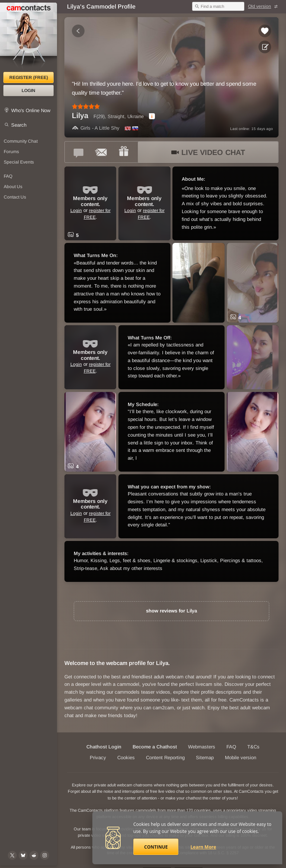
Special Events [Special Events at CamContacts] (19, 162)
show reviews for (171, 611)
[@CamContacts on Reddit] (34, 855)
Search (19, 125)
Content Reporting (165, 758)
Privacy (98, 758)
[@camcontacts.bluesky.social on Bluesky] (23, 855)
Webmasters (202, 747)
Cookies (126, 758)
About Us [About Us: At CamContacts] (13, 187)
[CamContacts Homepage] (28, 37)
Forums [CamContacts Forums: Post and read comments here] (11, 152)
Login (28, 91)
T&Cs (253, 747)
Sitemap (205, 758)
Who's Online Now (31, 110)
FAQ (231, 747)
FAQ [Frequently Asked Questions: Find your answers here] (8, 176)
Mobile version (241, 758)
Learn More (204, 847)
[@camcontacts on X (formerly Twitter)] (12, 855)
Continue (156, 847)
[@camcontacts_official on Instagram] (45, 855)
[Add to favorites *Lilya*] (265, 31)
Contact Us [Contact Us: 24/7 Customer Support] (15, 197)
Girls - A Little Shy (96, 128)
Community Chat (21, 141)
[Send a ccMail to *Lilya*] (101, 152)
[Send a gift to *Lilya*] (124, 152)
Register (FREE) (29, 77)
